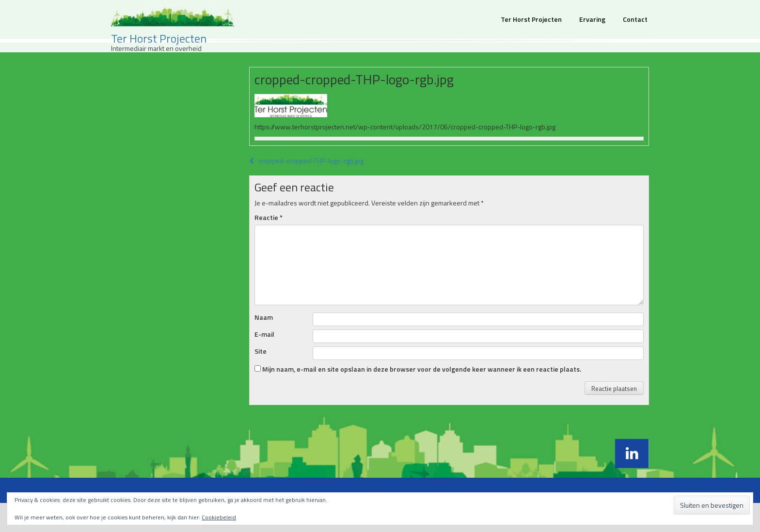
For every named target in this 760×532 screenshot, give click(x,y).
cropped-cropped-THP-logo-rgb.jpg (306, 161)
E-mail (264, 334)
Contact (635, 19)
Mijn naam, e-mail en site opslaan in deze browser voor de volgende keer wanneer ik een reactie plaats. (422, 369)
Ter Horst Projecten (159, 38)
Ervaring (592, 19)
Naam (264, 317)
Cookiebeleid (219, 517)
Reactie (269, 218)
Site (261, 351)
